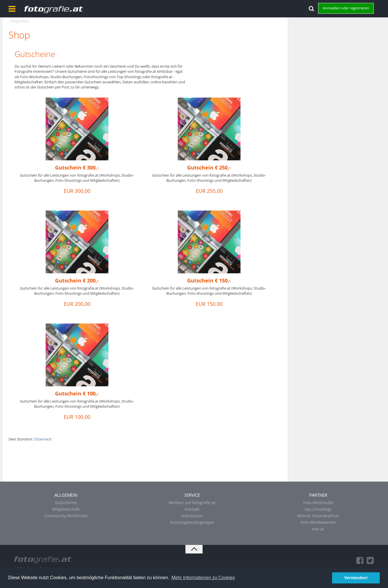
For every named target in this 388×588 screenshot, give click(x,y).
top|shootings (318, 509)
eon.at (318, 529)
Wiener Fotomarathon (318, 516)
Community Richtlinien (66, 516)
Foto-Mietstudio (318, 503)
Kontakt (192, 509)
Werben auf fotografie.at (192, 503)
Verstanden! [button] (356, 578)
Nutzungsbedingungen (192, 522)
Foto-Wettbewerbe (318, 522)
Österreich (43, 439)
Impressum (192, 516)
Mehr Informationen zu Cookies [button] (203, 578)
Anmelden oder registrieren (346, 8)
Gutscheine (35, 54)
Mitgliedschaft (66, 509)
